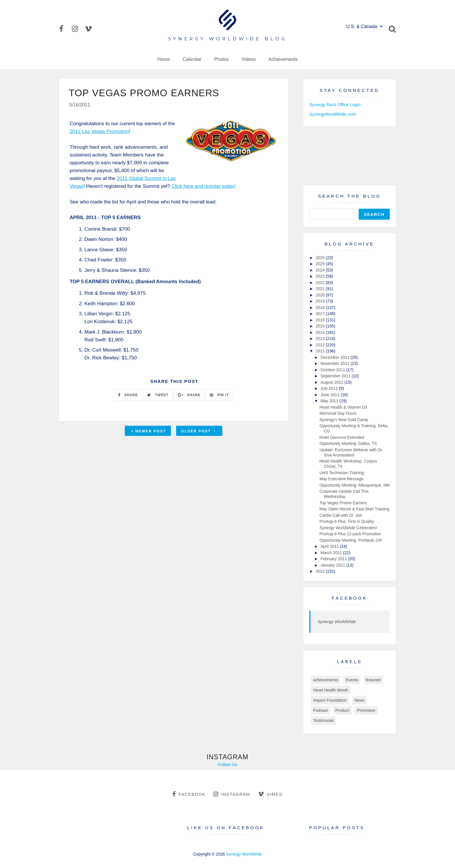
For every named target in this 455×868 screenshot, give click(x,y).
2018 (321, 307)
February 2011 (334, 559)
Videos (249, 59)
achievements (326, 680)
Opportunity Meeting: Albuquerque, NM (355, 485)
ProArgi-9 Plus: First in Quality (347, 521)
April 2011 (330, 546)
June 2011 (330, 395)
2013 (321, 339)
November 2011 (335, 363)
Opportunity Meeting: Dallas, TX (348, 443)
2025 (321, 264)
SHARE (128, 396)
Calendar (192, 59)
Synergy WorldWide (337, 622)
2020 (321, 295)
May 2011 (330, 401)
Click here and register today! (204, 187)
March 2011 (332, 553)
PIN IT (219, 396)
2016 (321, 320)
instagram (232, 794)
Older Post (198, 432)
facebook (189, 794)
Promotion (366, 710)
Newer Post (149, 432)
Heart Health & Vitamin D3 (343, 407)
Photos (221, 59)
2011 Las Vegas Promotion (99, 132)
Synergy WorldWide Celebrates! (348, 528)
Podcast (321, 710)
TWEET (158, 396)
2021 (321, 289)
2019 (321, 301)
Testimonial (323, 720)
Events (352, 680)
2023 (321, 276)
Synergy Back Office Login (335, 104)
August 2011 (332, 382)
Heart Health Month (331, 690)
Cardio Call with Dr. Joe (341, 515)
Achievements (283, 59)
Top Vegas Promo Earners (343, 503)
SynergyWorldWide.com (333, 114)
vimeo (270, 794)
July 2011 (330, 388)
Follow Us (228, 764)
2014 (321, 332)
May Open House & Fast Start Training (354, 509)
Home (164, 59)
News (359, 700)
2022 (321, 283)
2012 (321, 345)
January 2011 (333, 565)
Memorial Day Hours (338, 413)
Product (342, 710)
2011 (321, 351)
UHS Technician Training (342, 473)
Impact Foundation (330, 700)
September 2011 (336, 376)
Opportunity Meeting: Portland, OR (351, 540)
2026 (321, 258)
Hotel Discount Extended (342, 437)
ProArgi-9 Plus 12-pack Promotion (350, 534)
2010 (321, 571)
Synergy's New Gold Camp (344, 420)
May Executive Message (342, 479)
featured (373, 680)
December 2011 (335, 357)
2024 (321, 270)
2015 (321, 326)
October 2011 (333, 370)
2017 (321, 314)
